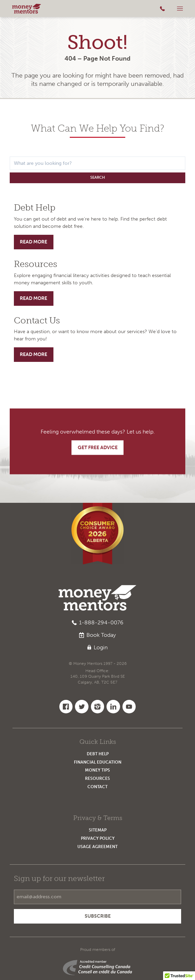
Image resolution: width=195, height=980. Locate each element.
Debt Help (98, 754)
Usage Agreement (97, 847)
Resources (97, 778)
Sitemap (98, 830)
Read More (33, 242)
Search (97, 177)
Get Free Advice (98, 448)
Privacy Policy (98, 838)
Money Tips (97, 770)
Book (97, 635)
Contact (97, 787)
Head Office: (98, 677)
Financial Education (98, 762)
